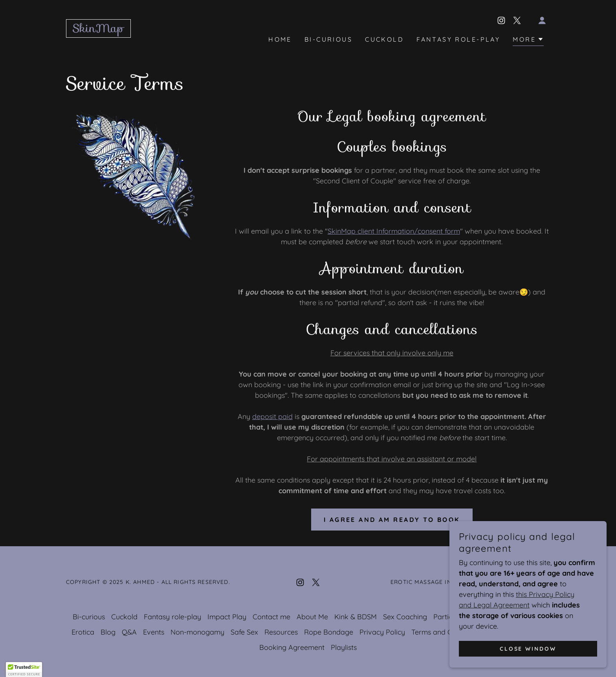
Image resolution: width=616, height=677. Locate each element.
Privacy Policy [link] (382, 632)
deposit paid (272, 416)
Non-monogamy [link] (197, 632)
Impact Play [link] (227, 617)
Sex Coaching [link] (405, 617)
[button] (542, 20)
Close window (528, 649)
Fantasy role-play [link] (458, 39)
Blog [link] (108, 632)
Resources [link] (281, 632)
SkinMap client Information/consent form (394, 231)
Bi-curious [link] (328, 39)
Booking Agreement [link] (292, 647)
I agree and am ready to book (392, 520)
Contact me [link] (271, 617)
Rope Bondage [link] (329, 632)
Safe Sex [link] (244, 632)
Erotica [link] (83, 632)
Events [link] (154, 632)
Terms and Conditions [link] (446, 632)
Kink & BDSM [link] (356, 617)
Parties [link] (445, 617)
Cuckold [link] (384, 39)
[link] (98, 30)
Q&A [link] (129, 632)
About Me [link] (312, 617)
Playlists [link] (344, 647)
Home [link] (280, 39)
